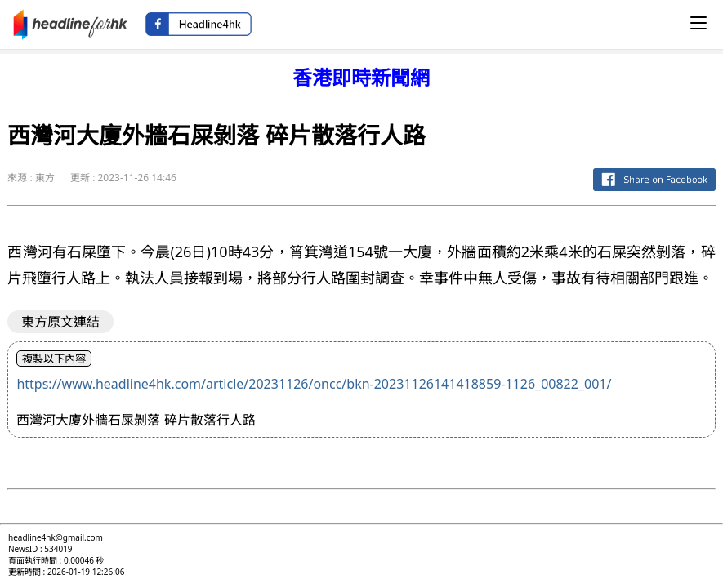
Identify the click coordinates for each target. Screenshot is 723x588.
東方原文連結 (60, 322)
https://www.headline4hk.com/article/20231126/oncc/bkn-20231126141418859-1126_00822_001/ (314, 384)
